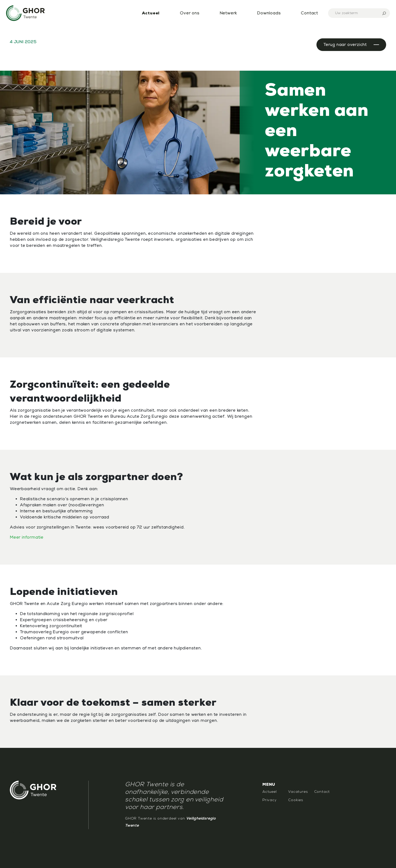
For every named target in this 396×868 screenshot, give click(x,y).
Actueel (151, 13)
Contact (309, 13)
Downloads (269, 13)
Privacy (269, 800)
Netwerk (228, 13)
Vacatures (298, 792)
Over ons (190, 13)
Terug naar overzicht (345, 45)
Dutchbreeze (53, 832)
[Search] (359, 13)
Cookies (296, 800)
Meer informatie (27, 537)
